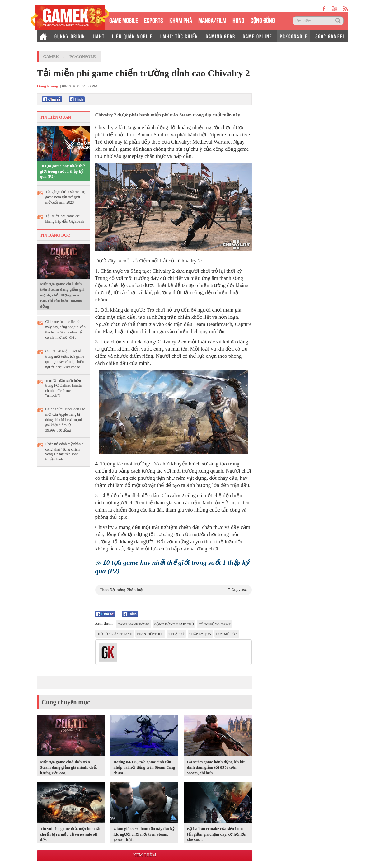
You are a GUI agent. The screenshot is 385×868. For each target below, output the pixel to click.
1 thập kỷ (176, 634)
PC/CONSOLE (294, 36)
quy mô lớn (227, 634)
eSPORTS (154, 20)
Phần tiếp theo (150, 634)
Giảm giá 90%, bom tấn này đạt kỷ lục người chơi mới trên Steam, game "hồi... (144, 834)
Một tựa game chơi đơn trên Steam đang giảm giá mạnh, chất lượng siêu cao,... (69, 767)
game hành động (133, 624)
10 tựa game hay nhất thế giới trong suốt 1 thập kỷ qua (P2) (62, 171)
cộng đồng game (215, 624)
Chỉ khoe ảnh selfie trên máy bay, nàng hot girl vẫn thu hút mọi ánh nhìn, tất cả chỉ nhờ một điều (66, 330)
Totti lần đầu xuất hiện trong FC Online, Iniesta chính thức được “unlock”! (64, 388)
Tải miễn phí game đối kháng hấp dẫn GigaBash (65, 219)
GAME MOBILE (124, 20)
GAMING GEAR (221, 36)
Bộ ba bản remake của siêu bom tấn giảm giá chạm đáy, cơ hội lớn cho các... (217, 834)
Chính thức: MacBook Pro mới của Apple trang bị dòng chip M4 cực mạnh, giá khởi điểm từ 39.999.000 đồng (65, 420)
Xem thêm (144, 855)
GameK (51, 57)
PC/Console (83, 57)
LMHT (99, 36)
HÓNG (238, 20)
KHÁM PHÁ (181, 20)
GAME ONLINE (258, 36)
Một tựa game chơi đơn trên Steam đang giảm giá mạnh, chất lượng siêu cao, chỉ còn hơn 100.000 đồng (62, 295)
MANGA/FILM (212, 20)
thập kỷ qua (200, 634)
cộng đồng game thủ (174, 624)
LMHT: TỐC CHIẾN (179, 36)
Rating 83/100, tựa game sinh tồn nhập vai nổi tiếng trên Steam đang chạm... (144, 767)
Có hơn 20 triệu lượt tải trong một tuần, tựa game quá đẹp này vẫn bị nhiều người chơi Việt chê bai (65, 359)
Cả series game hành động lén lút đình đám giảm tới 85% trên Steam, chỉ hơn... (216, 767)
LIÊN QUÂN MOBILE (132, 36)
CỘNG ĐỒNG (263, 20)
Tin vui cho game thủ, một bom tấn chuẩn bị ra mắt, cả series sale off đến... (71, 834)
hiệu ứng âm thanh (115, 634)
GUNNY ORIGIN (70, 36)
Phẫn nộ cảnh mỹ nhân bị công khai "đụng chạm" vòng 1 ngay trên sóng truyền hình (65, 452)
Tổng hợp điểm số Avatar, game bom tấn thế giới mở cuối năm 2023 (65, 197)
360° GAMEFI (330, 36)
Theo (174, 590)
